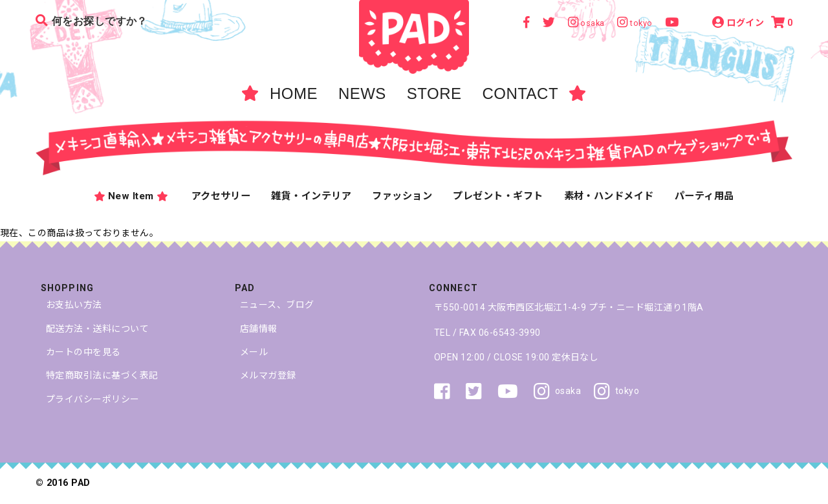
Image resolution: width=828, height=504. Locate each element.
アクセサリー (221, 196)
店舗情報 (259, 329)
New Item (131, 197)
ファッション (402, 196)
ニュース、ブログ (277, 305)
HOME (294, 93)
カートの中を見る (83, 352)
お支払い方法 (74, 305)
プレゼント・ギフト (498, 196)
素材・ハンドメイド (609, 196)
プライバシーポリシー (93, 399)
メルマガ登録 (268, 375)
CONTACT (520, 93)
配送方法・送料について (97, 329)
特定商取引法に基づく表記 (102, 375)
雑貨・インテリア (311, 196)
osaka (557, 391)
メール (254, 352)
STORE (434, 93)
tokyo (616, 391)
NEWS (362, 93)
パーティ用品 (704, 196)
